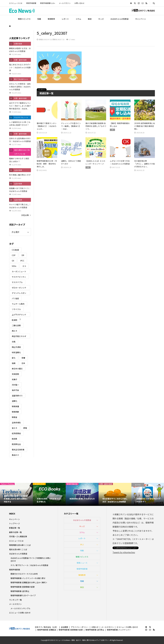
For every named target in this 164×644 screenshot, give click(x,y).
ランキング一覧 (15, 600)
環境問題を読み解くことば (20, 545)
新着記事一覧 (15, 528)
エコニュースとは (16, 3)
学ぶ (82, 545)
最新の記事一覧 (15, 532)
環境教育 (51, 19)
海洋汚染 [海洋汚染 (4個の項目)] (15, 390)
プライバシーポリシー (80, 627)
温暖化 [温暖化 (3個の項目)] (15, 401)
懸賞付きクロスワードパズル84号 (24, 574)
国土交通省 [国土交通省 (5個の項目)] (16, 347)
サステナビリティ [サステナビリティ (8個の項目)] (19, 277)
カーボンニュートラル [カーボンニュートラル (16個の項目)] (19, 272)
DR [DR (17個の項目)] (23, 255)
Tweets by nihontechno (124, 552)
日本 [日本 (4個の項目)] (23, 363)
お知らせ (95, 627)
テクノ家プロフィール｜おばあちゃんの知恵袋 (29, 565)
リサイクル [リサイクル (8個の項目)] (16, 309)
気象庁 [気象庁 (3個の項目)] (15, 379)
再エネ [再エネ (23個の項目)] (15, 331)
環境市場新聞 (31, 3)
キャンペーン (141, 19)
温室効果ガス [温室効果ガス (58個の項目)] (17, 396)
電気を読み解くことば (18, 549)
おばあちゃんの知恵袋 (119, 19)
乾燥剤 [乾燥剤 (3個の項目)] (15, 320)
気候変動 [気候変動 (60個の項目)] (15, 374)
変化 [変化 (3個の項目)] (14, 358)
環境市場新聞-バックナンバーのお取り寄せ (28, 578)
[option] (16, 494)
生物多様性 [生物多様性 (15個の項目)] (16, 423)
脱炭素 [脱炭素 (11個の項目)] (15, 439)
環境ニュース (82, 563)
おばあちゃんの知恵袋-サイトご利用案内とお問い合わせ (31, 559)
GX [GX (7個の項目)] (13, 261)
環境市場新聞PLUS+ (48, 3)
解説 (90, 19)
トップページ (15, 523)
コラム (78, 19)
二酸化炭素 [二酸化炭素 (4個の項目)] (16, 325)
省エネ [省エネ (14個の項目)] (15, 428)
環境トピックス (24, 19)
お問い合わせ (79, 3)
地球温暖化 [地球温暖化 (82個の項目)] (16, 352)
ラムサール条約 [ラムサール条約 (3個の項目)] (18, 304)
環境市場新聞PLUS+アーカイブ (23, 595)
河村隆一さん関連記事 (18, 536)
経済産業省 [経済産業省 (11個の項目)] (16, 433)
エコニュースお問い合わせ (20, 613)
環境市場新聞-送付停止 (20, 591)
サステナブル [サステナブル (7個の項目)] (17, 282)
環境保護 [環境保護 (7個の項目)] (15, 406)
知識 (39, 19)
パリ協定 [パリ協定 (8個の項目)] (15, 298)
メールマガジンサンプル (20, 608)
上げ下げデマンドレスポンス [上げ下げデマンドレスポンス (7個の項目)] (19, 315)
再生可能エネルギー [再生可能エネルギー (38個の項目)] (19, 337)
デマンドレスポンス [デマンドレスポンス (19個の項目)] (19, 293)
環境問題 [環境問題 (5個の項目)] (15, 412)
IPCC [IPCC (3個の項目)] (22, 261)
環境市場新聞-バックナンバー (119, 630)
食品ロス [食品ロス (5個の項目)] (15, 455)
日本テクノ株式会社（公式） (47, 627)
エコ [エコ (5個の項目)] (24, 266)
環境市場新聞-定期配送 (47, 630)
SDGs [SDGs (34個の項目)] (14, 266)
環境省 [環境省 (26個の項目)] (15, 417)
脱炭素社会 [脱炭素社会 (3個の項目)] (16, 444)
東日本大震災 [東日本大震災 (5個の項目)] (17, 369)
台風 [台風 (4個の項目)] (14, 342)
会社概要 (64, 627)
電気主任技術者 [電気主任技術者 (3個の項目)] (18, 450)
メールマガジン (65, 3)
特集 (82, 551)
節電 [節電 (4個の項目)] (25, 428)
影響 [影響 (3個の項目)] (23, 358)
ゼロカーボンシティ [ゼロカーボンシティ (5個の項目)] (19, 288)
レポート (65, 19)
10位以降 (25, 215)
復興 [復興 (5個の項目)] (14, 363)
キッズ (101, 19)
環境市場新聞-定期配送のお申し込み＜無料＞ (29, 582)
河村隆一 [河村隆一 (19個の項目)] (15, 385)
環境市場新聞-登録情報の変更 (23, 587)
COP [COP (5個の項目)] (14, 255)
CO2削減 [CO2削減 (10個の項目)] (15, 250)
